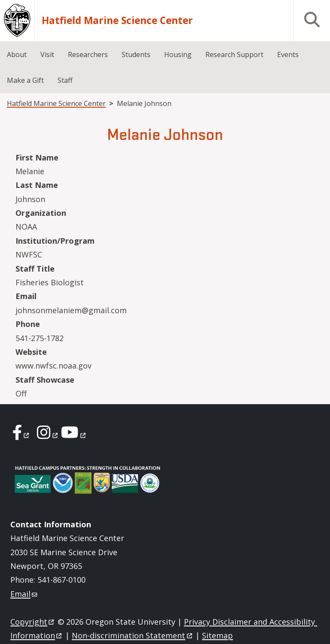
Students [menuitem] (136, 54)
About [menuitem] (17, 54)
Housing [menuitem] (178, 54)
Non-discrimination (133, 635)
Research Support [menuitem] (234, 54)
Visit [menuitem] (47, 54)
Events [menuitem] (288, 54)
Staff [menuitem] (65, 80)
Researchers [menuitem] (88, 54)
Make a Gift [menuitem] (25, 80)
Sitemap (217, 635)
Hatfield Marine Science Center (117, 21)
